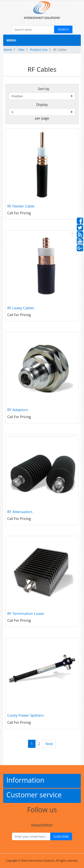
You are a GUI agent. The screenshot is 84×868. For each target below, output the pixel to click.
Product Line (39, 50)
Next (49, 744)
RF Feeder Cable (21, 206)
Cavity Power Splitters (26, 715)
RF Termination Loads (26, 614)
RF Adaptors (18, 410)
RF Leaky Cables (21, 308)
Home (8, 50)
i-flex (21, 50)
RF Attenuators (20, 512)
